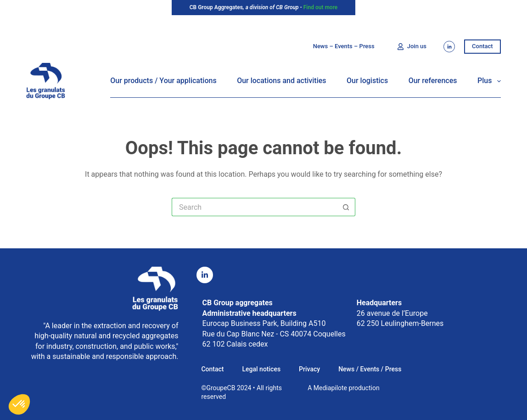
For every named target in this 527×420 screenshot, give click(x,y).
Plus (489, 81)
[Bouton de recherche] (346, 207)
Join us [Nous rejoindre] (412, 46)
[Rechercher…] (254, 207)
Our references (433, 81)
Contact (482, 46)
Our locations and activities (281, 81)
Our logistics (367, 81)
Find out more (321, 7)
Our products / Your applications (163, 81)
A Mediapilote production (343, 388)
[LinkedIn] (449, 47)
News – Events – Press (344, 46)
